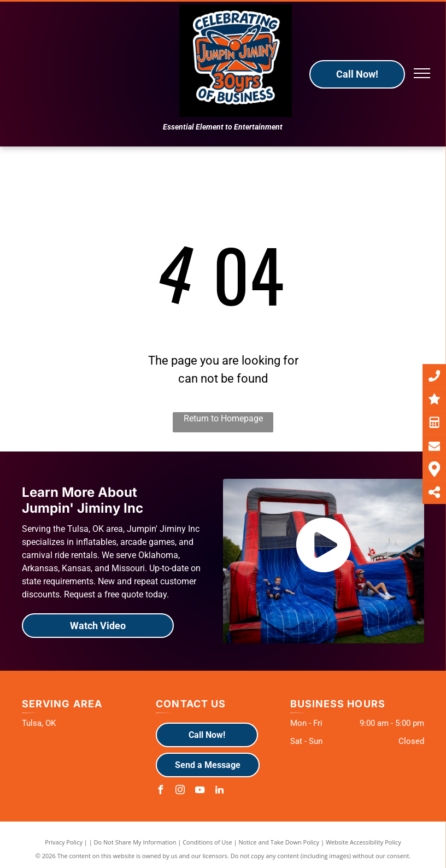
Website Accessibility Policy (363, 842)
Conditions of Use (207, 842)
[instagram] (180, 791)
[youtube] (199, 791)
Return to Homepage (223, 418)
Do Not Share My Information (135, 842)
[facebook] (160, 791)
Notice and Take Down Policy (279, 842)
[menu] (422, 73)
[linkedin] (219, 791)
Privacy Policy (64, 842)
